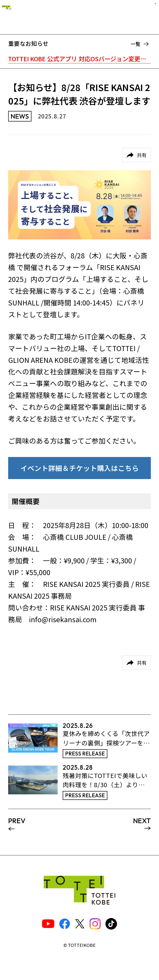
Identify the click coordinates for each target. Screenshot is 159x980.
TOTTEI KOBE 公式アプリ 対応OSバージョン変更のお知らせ (79, 59)
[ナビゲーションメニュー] (146, 16)
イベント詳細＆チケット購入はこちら (80, 468)
